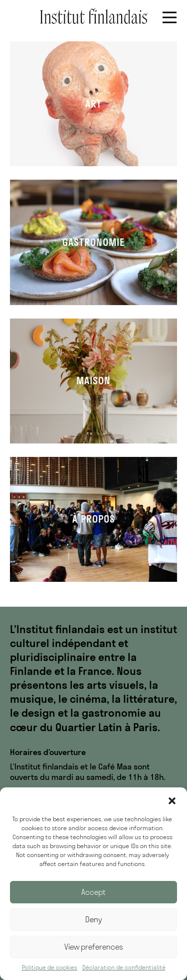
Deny (94, 920)
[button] (172, 800)
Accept (93, 892)
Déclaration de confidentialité (124, 967)
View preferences (94, 947)
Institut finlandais (94, 16)
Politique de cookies (50, 967)
